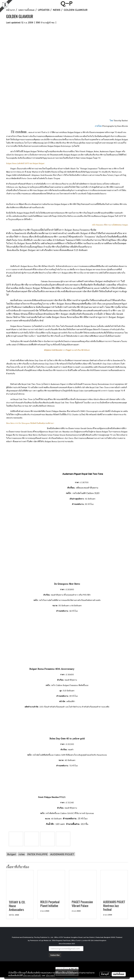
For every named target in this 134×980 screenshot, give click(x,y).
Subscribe (55, 955)
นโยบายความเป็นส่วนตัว (32, 975)
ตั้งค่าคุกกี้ (105, 974)
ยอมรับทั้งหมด (119, 974)
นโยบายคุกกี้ (50, 975)
